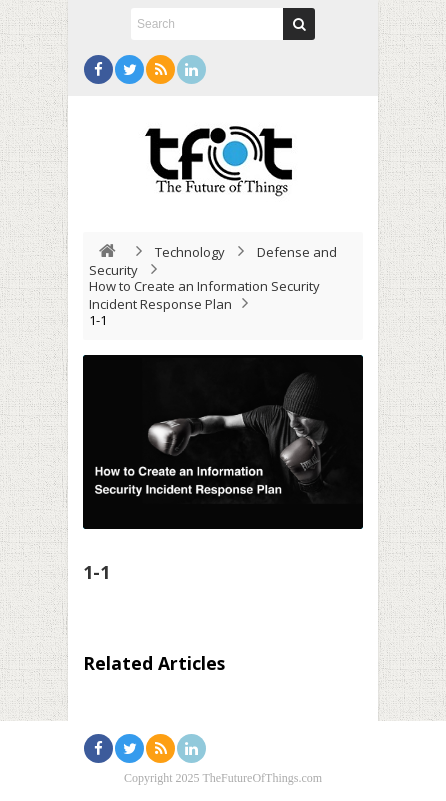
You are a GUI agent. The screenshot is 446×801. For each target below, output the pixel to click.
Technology (190, 252)
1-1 (96, 572)
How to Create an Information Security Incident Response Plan (204, 295)
